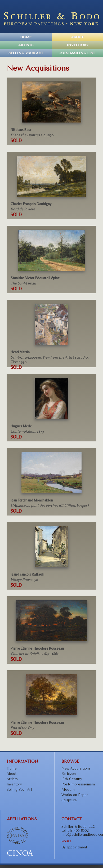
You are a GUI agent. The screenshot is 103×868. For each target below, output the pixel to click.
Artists (26, 45)
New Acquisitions (76, 768)
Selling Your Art (26, 53)
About (77, 37)
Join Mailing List (77, 53)
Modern (68, 790)
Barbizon (69, 774)
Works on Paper (75, 795)
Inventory (77, 45)
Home (26, 37)
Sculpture (69, 800)
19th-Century (72, 779)
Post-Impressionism (78, 784)
